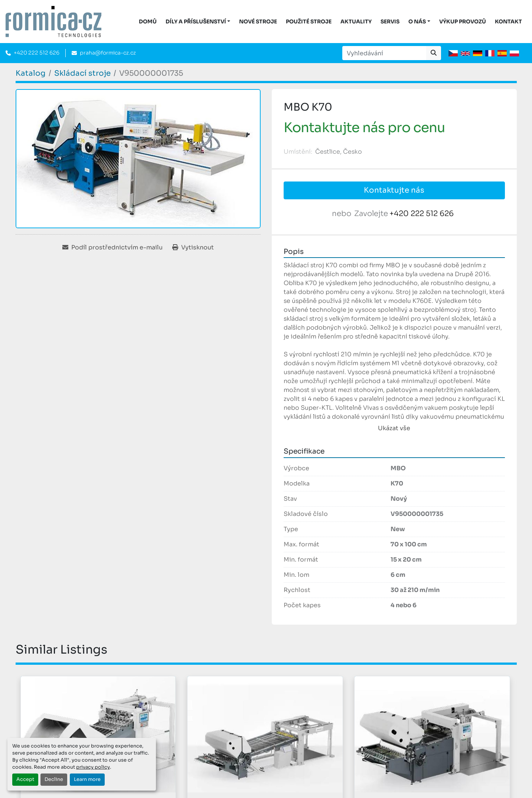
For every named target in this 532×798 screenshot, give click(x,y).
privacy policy (93, 767)
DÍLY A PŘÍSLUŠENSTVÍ (196, 22)
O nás (417, 22)
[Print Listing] (193, 248)
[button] (198, 22)
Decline (54, 779)
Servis (390, 22)
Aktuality (356, 22)
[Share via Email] (112, 248)
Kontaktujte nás (394, 190)
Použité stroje (309, 22)
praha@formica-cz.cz (108, 53)
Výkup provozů (463, 22)
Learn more (87, 779)
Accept (25, 779)
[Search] (384, 53)
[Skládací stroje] (82, 73)
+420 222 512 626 (37, 53)
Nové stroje (258, 22)
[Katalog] (31, 73)
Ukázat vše (394, 428)
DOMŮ (148, 22)
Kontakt (508, 22)
